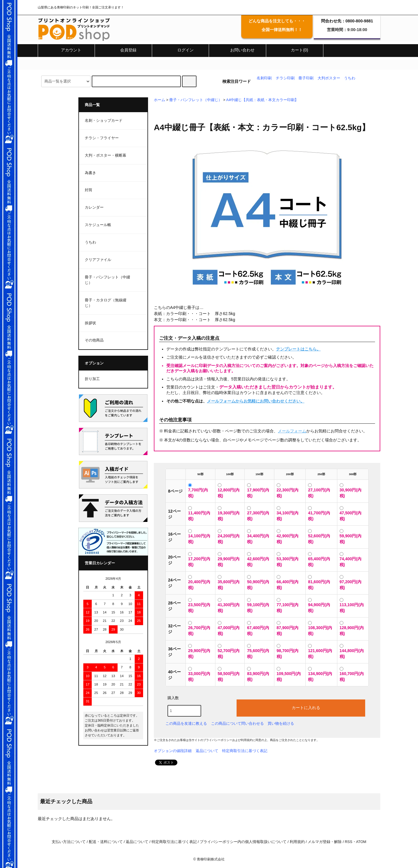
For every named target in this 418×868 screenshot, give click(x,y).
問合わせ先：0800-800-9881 (347, 21)
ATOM (361, 842)
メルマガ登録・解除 (325, 842)
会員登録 (123, 50)
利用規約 (247, 740)
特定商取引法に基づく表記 (245, 751)
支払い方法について (69, 842)
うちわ (350, 78)
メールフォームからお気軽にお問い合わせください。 (256, 401)
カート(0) (294, 50)
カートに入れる (301, 707)
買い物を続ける (281, 723)
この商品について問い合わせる (237, 723)
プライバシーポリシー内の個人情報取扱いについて (243, 842)
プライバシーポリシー (218, 740)
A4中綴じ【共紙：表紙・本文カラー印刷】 (262, 100)
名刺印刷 (264, 78)
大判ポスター (329, 78)
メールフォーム (292, 431)
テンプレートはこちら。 (298, 349)
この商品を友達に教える (186, 723)
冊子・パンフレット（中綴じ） (196, 100)
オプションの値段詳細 (173, 751)
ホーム (160, 100)
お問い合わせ (237, 50)
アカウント (66, 50)
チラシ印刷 (285, 78)
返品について (207, 751)
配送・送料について (106, 842)
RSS (349, 842)
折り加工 (92, 379)
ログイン (181, 50)
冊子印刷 (306, 78)
